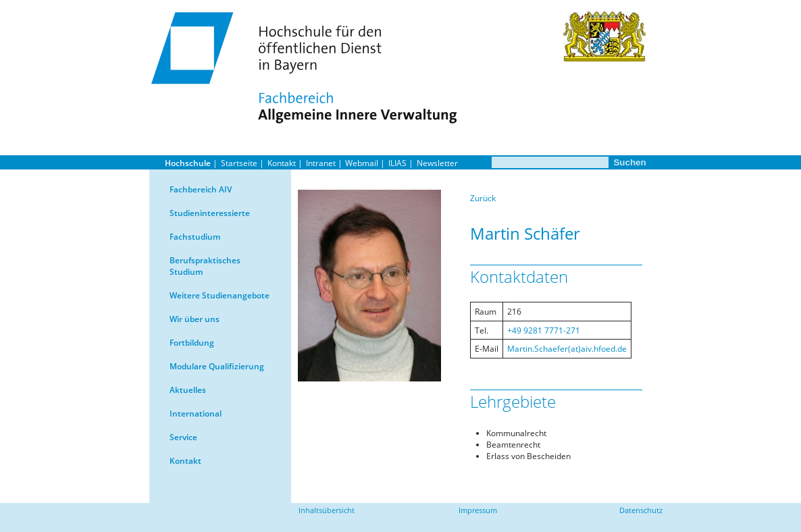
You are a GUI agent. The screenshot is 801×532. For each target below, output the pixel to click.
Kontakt (282, 163)
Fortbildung (192, 343)
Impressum (478, 510)
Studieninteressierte (210, 213)
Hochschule (188, 163)
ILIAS (397, 163)
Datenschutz (641, 510)
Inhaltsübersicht (327, 510)
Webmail (362, 163)
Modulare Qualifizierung (217, 366)
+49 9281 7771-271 (544, 330)
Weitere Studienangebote (219, 295)
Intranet (321, 163)
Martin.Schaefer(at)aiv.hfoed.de (567, 349)
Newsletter (437, 163)
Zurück (483, 198)
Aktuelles (188, 390)
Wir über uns (195, 319)
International (196, 414)
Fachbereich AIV (201, 189)
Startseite (239, 163)
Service (183, 437)
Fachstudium (195, 237)
